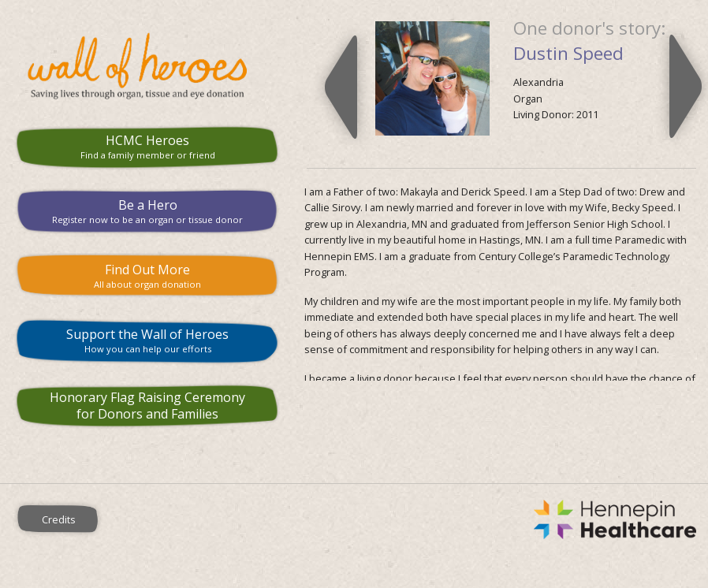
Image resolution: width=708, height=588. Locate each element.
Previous (341, 87)
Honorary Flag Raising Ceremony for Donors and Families (147, 406)
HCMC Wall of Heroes (147, 66)
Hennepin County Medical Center (413, 519)
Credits (59, 519)
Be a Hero (147, 211)
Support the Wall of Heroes (147, 340)
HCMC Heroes (147, 146)
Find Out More (147, 275)
